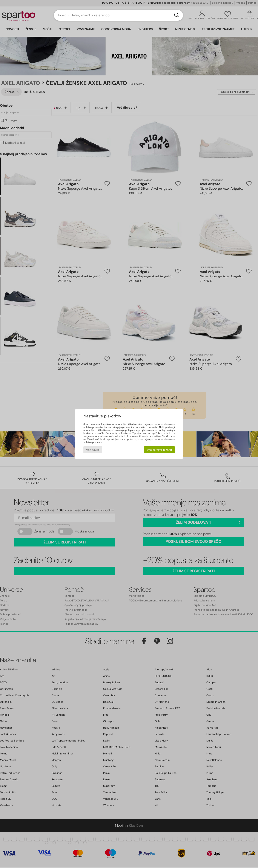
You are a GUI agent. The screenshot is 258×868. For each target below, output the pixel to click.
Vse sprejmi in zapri (159, 450)
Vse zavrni (93, 450)
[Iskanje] (177, 15)
